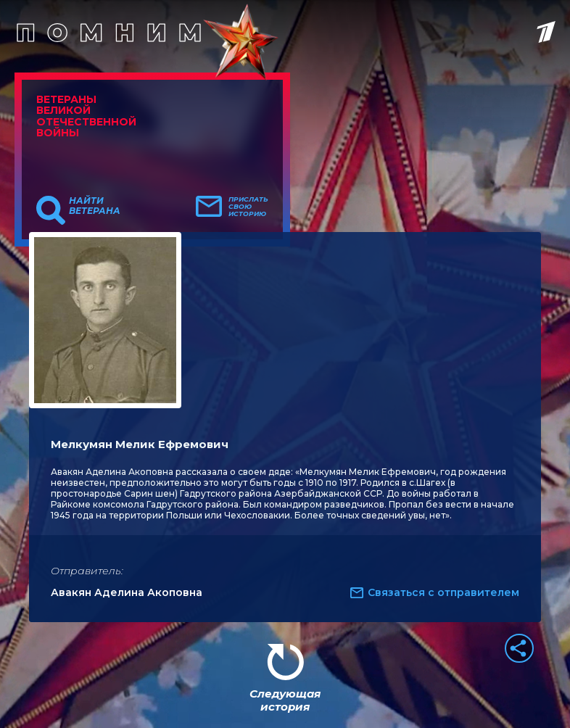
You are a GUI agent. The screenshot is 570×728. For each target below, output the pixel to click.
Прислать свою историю (248, 207)
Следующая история (285, 700)
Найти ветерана (95, 206)
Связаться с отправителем (443, 592)
